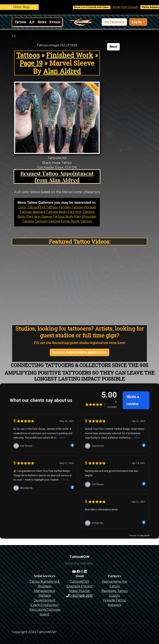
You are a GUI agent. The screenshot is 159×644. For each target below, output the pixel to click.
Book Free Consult (130, 7)
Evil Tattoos (49, 207)
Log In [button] (137, 22)
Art (32, 22)
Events (55, 22)
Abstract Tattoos (45, 212)
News (42, 22)
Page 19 (31, 63)
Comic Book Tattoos (76, 221)
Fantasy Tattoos (71, 207)
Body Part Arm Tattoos (77, 212)
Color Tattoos (29, 207)
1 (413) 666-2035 (79, 596)
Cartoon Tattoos (47, 221)
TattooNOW (80, 582)
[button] (114, 22)
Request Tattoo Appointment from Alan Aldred (57, 176)
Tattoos (20, 22)
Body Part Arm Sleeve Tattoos (41, 217)
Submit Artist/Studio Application (79, 352)
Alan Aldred (62, 71)
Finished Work (70, 55)
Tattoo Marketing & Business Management (45, 586)
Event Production (45, 605)
